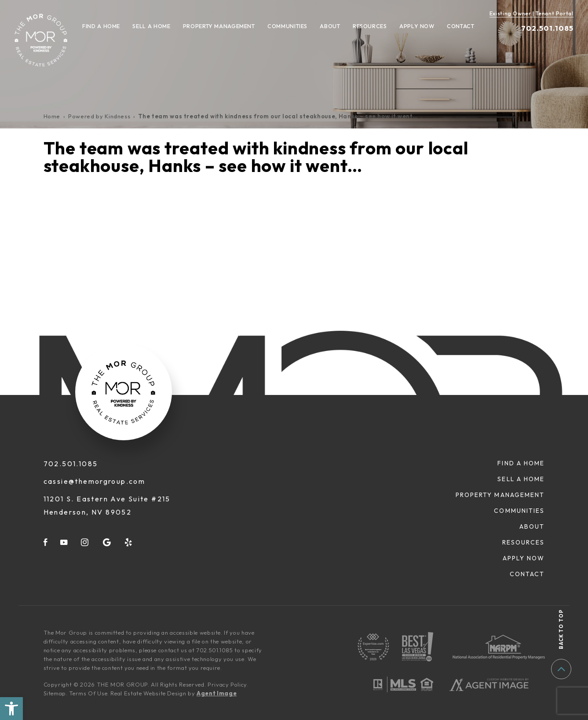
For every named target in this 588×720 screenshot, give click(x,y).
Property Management (219, 26)
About (330, 26)
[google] (107, 542)
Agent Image (217, 693)
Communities (287, 26)
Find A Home (101, 26)
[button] (11, 709)
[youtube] (64, 542)
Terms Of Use (88, 693)
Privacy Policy (227, 684)
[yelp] (129, 542)
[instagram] (85, 542)
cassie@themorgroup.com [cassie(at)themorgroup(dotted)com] (95, 481)
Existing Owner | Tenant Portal (531, 13)
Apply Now (417, 26)
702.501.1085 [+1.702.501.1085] (547, 28)
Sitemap (55, 693)
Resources (370, 26)
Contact (460, 26)
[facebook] (46, 542)
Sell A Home (151, 26)
